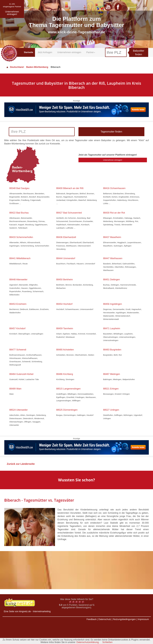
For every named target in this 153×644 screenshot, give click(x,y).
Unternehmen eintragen (69, 52)
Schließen (107, 642)
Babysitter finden (139, 53)
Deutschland (15, 67)
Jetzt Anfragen (45, 52)
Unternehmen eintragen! (113, 160)
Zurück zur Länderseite (21, 464)
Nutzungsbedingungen (124, 619)
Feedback (92, 619)
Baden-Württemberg (37, 67)
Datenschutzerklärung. (88, 642)
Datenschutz (105, 619)
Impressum (143, 619)
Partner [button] (91, 52)
